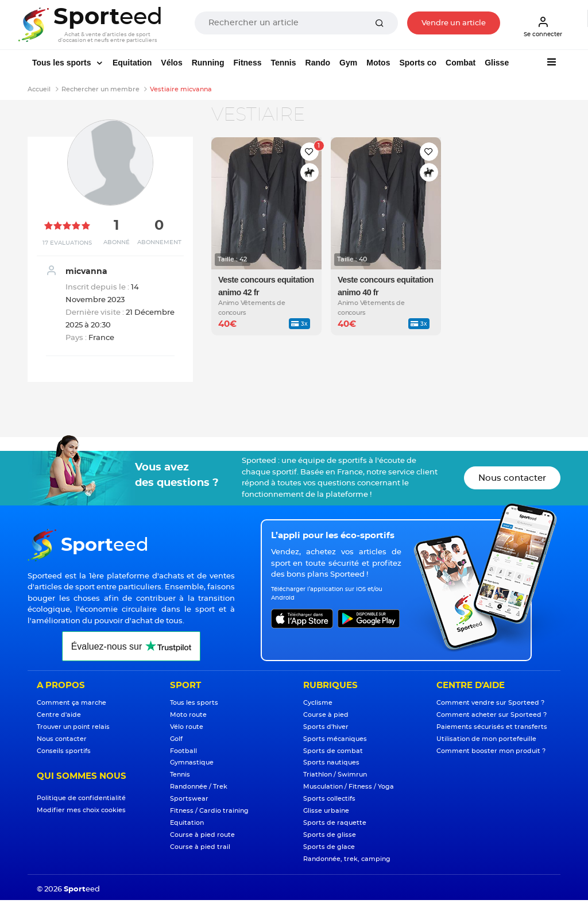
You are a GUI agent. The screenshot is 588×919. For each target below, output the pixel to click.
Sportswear (189, 799)
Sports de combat (333, 751)
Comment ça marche (71, 703)
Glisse (497, 63)
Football (183, 751)
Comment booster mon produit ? (491, 751)
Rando (318, 63)
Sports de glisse (330, 835)
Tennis (283, 63)
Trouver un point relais (73, 727)
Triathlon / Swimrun (335, 775)
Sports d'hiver (326, 727)
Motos (378, 63)
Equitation (132, 63)
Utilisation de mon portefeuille (486, 739)
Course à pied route (202, 835)
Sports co (418, 63)
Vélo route (187, 727)
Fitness (247, 63)
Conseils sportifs (64, 751)
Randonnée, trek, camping (347, 859)
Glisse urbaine (326, 811)
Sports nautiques (331, 762)
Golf (176, 739)
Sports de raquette (335, 823)
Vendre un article (454, 23)
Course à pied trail (200, 847)
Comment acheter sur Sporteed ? (492, 715)
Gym (348, 63)
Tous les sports (63, 63)
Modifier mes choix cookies (81, 810)
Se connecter (543, 26)
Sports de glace (329, 847)
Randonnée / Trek (199, 787)
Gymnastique (192, 762)
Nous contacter (512, 478)
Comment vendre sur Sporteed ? (490, 703)
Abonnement (159, 242)
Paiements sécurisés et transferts (492, 727)
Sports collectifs (329, 799)
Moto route (188, 715)
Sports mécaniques (335, 739)
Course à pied (326, 715)
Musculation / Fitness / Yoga (349, 787)
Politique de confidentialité (81, 798)
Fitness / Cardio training (209, 811)
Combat (461, 63)
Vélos (171, 63)
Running (208, 63)
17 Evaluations (67, 243)
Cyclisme (318, 703)
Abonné (117, 242)
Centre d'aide (59, 715)
